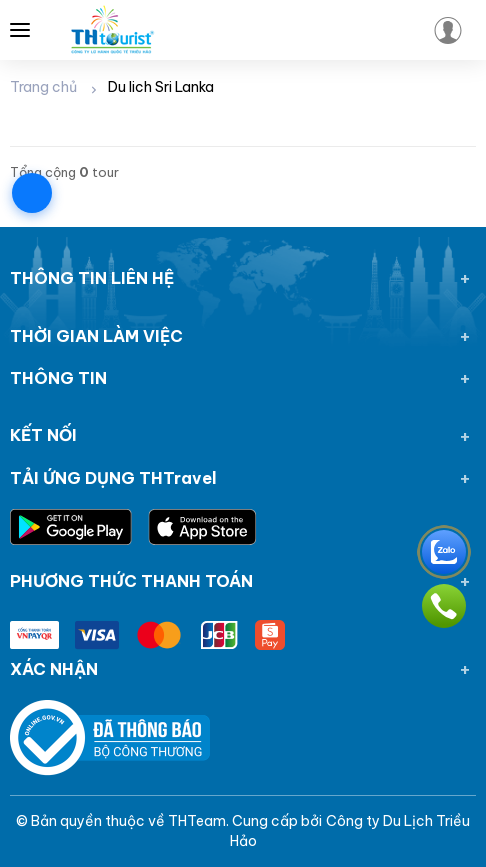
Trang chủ (43, 87)
